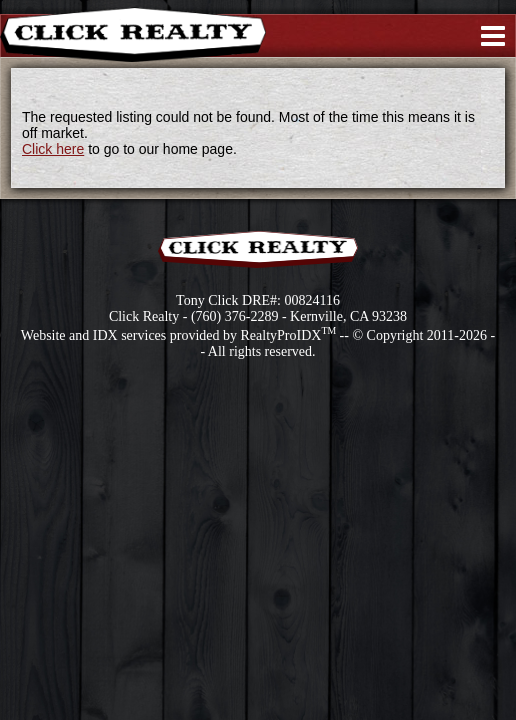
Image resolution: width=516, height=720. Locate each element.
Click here (53, 149)
